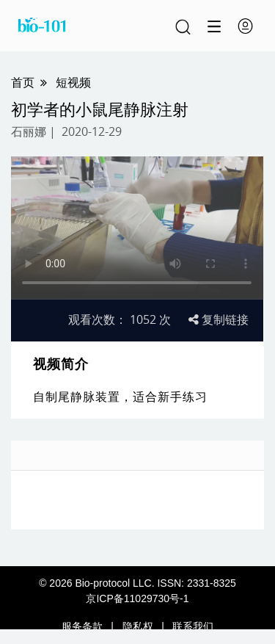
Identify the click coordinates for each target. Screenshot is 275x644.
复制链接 (219, 319)
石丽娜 (29, 131)
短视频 (73, 82)
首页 (23, 82)
